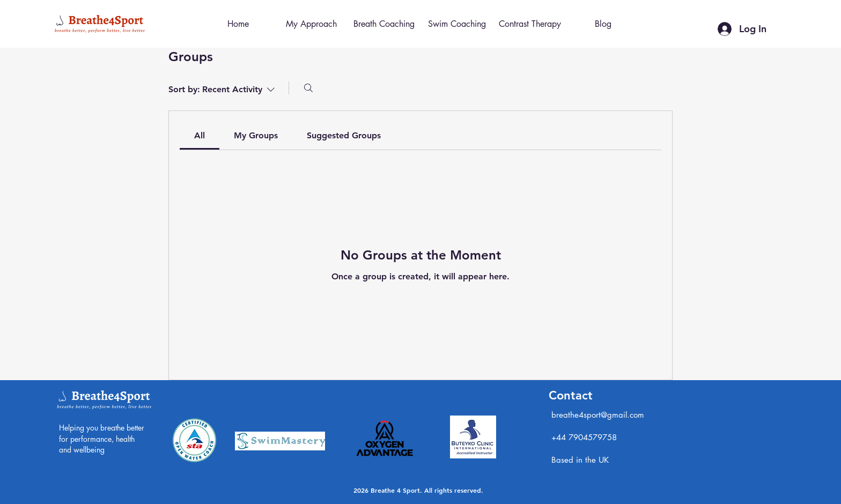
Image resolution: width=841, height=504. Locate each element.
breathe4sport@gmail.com (598, 415)
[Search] (308, 88)
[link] (200, 135)
